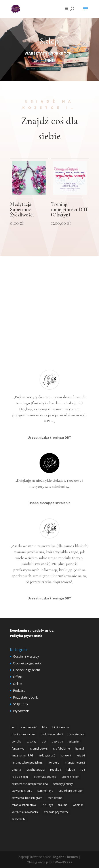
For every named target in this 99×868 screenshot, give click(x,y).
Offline (18, 677)
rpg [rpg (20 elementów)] (83, 770)
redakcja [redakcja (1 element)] (56, 770)
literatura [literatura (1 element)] (54, 763)
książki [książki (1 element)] (81, 755)
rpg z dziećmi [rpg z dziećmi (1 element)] (20, 777)
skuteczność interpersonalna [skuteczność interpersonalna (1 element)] (30, 784)
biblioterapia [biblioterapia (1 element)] (61, 727)
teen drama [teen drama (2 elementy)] (55, 798)
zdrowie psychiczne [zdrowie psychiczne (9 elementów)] (56, 812)
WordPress (63, 862)
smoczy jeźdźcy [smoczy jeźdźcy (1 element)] (63, 784)
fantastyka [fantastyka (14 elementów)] (18, 749)
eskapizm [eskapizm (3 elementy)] (74, 741)
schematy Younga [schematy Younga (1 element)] (45, 777)
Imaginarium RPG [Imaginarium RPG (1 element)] (22, 755)
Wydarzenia (21, 711)
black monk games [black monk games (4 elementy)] (23, 734)
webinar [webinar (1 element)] (78, 805)
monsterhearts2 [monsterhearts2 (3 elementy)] (75, 763)
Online (18, 684)
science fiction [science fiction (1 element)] (70, 777)
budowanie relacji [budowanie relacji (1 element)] (52, 734)
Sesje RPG (20, 704)
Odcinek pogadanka (27, 663)
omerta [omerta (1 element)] (16, 770)
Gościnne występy (26, 656)
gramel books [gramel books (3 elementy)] (39, 749)
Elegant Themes (65, 857)
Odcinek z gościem (27, 670)
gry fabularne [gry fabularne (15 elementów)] (61, 749)
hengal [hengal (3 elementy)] (80, 749)
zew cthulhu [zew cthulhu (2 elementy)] (19, 819)
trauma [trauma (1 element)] (63, 805)
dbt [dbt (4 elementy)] (44, 741)
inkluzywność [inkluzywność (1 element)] (47, 755)
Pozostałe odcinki (26, 697)
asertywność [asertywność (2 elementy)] (29, 727)
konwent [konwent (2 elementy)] (66, 755)
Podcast (19, 690)
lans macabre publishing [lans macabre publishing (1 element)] (27, 763)
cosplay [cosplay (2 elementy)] (31, 741)
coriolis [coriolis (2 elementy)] (16, 741)
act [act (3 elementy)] (14, 727)
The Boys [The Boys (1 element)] (47, 805)
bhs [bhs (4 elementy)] (45, 727)
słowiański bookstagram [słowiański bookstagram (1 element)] (27, 798)
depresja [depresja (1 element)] (57, 741)
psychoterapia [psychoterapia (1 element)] (36, 770)
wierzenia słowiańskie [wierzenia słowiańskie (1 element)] (25, 812)
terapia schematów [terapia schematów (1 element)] (24, 805)
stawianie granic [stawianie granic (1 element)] (22, 791)
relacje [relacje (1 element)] (71, 770)
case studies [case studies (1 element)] (76, 734)
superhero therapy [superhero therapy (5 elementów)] (71, 791)
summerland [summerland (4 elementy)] (45, 791)
